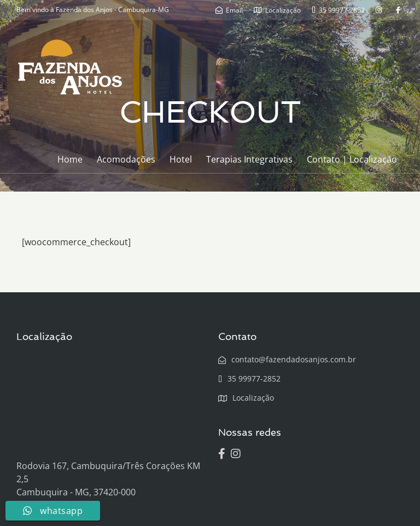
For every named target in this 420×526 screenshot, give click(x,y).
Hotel (181, 159)
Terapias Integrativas (249, 159)
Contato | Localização (352, 159)
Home (70, 159)
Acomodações (126, 159)
